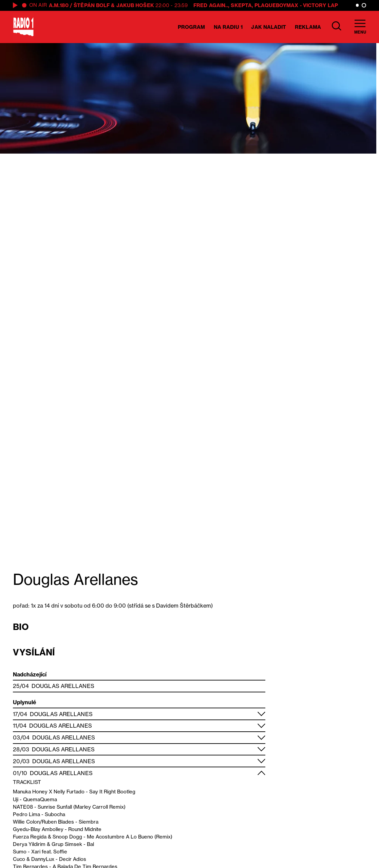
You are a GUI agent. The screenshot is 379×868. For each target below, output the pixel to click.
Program (192, 27)
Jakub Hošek (135, 5)
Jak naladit (269, 27)
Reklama (308, 27)
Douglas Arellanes (63, 686)
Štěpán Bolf (92, 5)
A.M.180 (59, 5)
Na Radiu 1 (228, 27)
